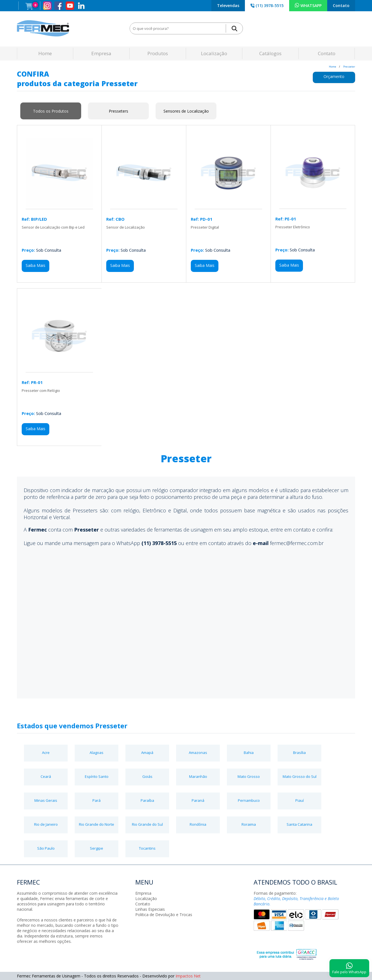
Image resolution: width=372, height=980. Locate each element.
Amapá (147, 753)
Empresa (101, 53)
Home (45, 53)
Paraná (198, 800)
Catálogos (270, 53)
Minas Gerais (46, 800)
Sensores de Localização (186, 111)
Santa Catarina (299, 824)
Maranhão (198, 776)
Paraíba (147, 800)
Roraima (249, 824)
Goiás (147, 776)
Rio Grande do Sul (147, 824)
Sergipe (97, 848)
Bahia (249, 753)
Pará (97, 800)
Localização (214, 53)
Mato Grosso (249, 776)
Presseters (119, 111)
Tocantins (147, 848)
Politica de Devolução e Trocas (164, 915)
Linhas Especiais (150, 909)
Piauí (300, 800)
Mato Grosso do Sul (300, 776)
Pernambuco (249, 800)
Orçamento (334, 76)
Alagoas (97, 753)
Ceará (46, 776)
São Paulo (46, 848)
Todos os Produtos (51, 111)
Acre (46, 753)
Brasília (299, 753)
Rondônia (198, 824)
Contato (341, 5)
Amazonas (198, 753)
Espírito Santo (97, 776)
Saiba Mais (36, 265)
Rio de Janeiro (46, 824)
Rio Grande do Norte (97, 824)
